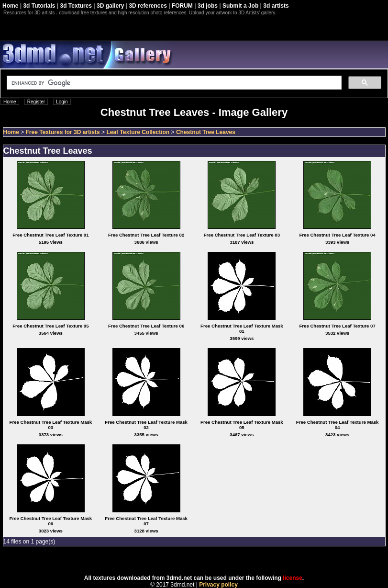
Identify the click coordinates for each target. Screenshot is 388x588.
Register (36, 102)
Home (10, 6)
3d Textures (76, 6)
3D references (148, 6)
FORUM (182, 6)
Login (62, 102)
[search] (173, 83)
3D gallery (110, 6)
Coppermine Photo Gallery (206, 561)
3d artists (276, 6)
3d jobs (208, 6)
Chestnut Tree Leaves (206, 132)
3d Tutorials (39, 6)
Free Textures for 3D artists (63, 132)
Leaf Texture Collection (138, 132)
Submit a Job (240, 6)
